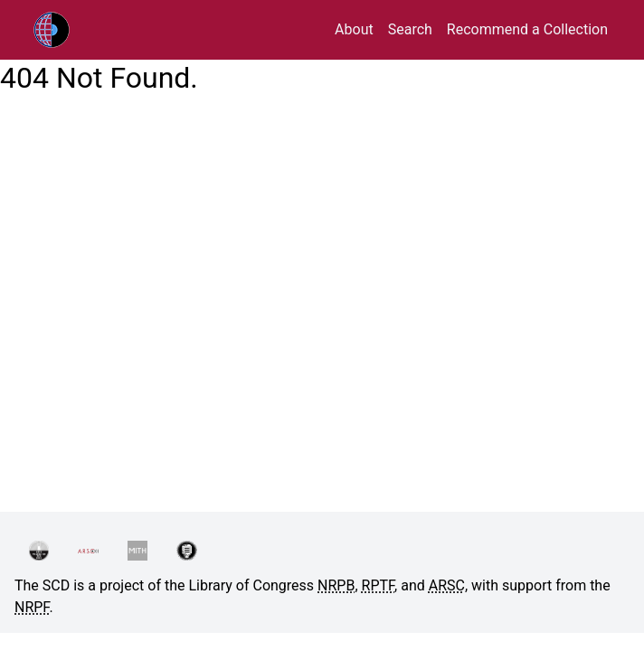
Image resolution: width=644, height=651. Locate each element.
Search (410, 29)
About (354, 29)
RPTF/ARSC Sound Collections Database (90, 30)
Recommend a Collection (527, 29)
